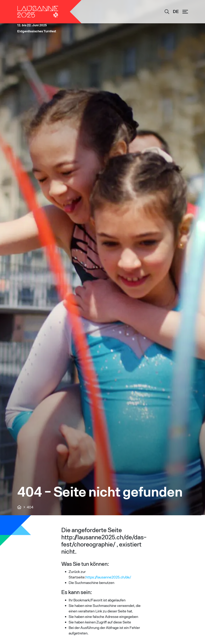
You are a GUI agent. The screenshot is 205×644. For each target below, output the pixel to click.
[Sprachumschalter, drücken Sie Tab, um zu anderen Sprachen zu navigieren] (176, 12)
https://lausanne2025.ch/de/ (108, 577)
